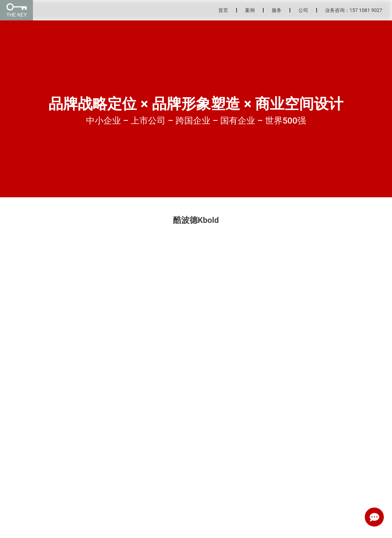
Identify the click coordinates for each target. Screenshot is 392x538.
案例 (250, 10)
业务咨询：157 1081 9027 (354, 10)
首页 (223, 10)
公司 (303, 10)
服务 (277, 10)
